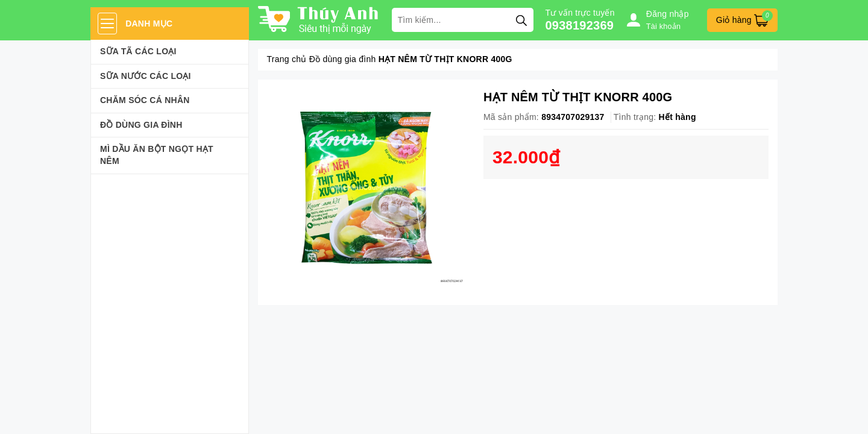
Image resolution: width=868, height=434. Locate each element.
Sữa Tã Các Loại (138, 51)
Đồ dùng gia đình (141, 125)
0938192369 (580, 25)
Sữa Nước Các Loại (146, 76)
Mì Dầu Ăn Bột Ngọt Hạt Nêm (157, 155)
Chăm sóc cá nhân (145, 100)
